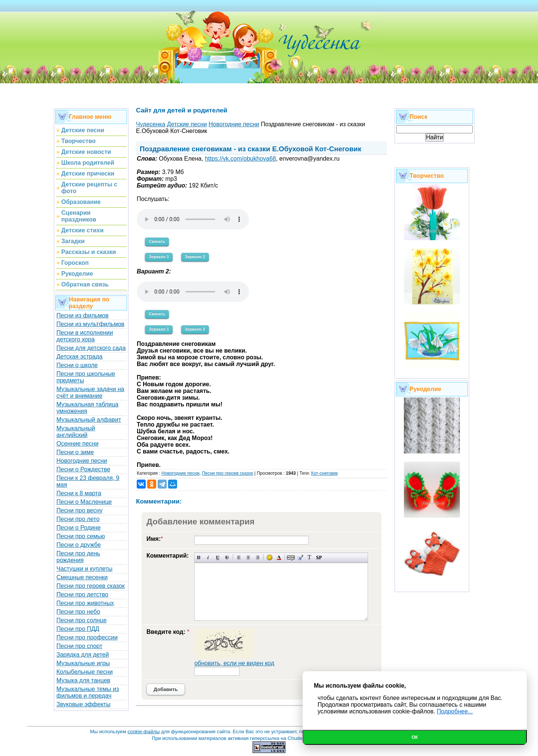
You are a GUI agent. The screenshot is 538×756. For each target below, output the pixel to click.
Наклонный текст (208, 557)
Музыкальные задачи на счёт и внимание (90, 392)
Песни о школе (77, 365)
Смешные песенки (82, 577)
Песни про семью (81, 536)
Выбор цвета (279, 557)
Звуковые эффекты (84, 704)
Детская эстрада (79, 357)
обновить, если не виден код (234, 663)
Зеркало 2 (195, 257)
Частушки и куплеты (84, 569)
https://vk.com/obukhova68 (240, 159)
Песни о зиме (75, 452)
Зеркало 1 (159, 257)
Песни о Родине (78, 528)
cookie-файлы (143, 732)
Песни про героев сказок (91, 586)
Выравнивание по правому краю (258, 557)
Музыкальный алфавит (89, 420)
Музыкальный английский (76, 432)
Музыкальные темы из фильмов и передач (88, 692)
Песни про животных (85, 603)
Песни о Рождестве (83, 469)
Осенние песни (78, 444)
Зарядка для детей (83, 655)
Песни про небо (78, 612)
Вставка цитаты (300, 557)
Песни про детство (82, 594)
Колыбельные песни (85, 672)
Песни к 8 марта (79, 493)
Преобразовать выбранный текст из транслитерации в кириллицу (310, 557)
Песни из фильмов (83, 315)
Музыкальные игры (83, 663)
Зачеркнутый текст (227, 557)
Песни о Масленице (84, 502)
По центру (248, 557)
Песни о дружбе (79, 545)
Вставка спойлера (319, 557)
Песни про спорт (79, 646)
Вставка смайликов (270, 557)
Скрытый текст (291, 557)
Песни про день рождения (78, 557)
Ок (415, 737)
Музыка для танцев (83, 680)
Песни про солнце (81, 620)
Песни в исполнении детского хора (85, 336)
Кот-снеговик (324, 473)
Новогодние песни (82, 461)
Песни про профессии (87, 637)
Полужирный (199, 557)
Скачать (157, 241)
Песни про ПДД (78, 629)
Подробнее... (455, 711)
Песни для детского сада (91, 348)
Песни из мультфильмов (90, 324)
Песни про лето (78, 519)
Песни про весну (80, 510)
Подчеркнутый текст (218, 557)
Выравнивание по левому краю (239, 557)
